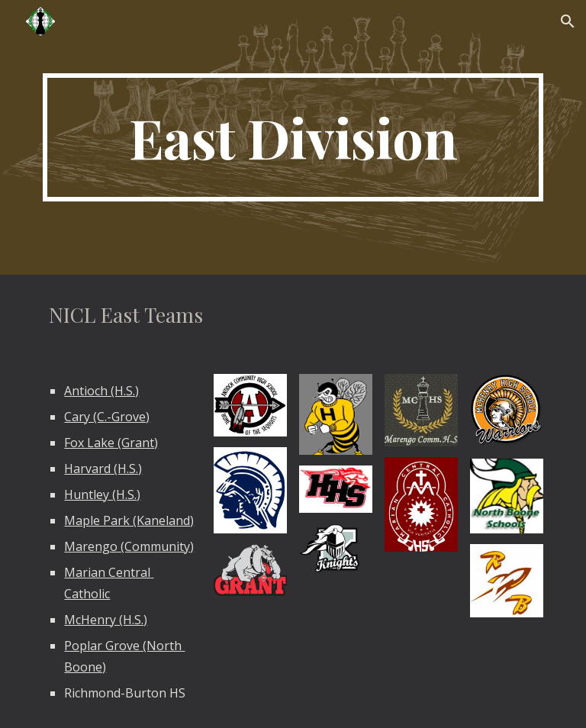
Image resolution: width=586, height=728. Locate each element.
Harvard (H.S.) (103, 469)
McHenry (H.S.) (106, 620)
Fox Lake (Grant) (111, 443)
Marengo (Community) (129, 546)
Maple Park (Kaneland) (129, 520)
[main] (293, 137)
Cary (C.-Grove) (107, 417)
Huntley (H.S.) (102, 494)
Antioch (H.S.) (101, 391)
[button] (568, 21)
